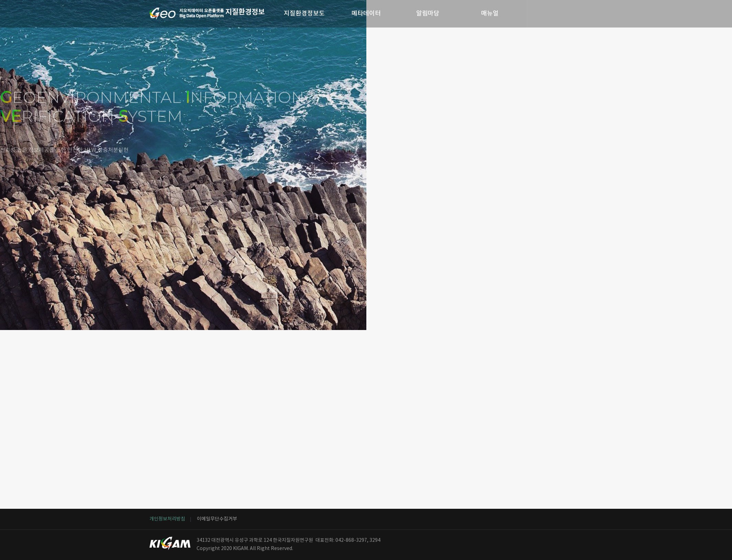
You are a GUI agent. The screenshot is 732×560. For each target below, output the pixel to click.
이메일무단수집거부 (217, 519)
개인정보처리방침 (167, 519)
